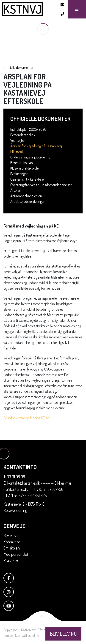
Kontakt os (12, 542)
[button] (77, 9)
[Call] (62, 14)
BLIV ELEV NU (63, 634)
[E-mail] (62, 5)
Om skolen (12, 548)
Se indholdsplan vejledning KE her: (27, 418)
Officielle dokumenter (18, 67)
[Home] (29, 9)
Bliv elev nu (12, 535)
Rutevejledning (15, 510)
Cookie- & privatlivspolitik (21, 635)
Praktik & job (14, 560)
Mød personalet (16, 554)
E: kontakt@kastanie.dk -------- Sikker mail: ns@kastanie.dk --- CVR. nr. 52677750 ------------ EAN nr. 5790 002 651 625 (43, 489)
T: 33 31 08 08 (14, 477)
